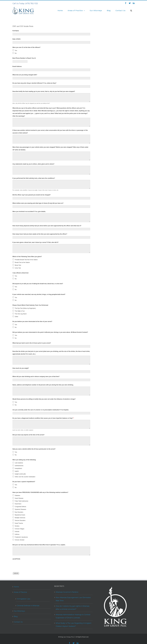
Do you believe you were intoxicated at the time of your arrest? (32, 322)
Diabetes (16, 495)
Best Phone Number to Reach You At (24, 58)
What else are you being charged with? (25, 75)
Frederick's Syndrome (20, 537)
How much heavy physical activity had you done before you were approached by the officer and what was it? (47, 226)
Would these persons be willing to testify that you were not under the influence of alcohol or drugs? (44, 399)
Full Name (16, 31)
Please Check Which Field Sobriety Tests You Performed (30, 305)
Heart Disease (18, 498)
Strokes (16, 526)
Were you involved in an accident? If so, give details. (29, 212)
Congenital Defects (19, 506)
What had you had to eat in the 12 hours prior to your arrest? (32, 343)
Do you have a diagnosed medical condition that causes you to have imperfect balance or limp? (43, 418)
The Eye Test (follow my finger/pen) (24, 308)
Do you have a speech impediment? (24, 482)
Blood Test (17, 265)
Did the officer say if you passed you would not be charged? (32, 195)
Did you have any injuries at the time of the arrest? (29, 435)
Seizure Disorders (19, 520)
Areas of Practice (20, 592)
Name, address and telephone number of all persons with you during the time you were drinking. (43, 385)
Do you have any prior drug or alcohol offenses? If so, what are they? (34, 83)
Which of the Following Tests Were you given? (27, 257)
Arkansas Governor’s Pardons (67, 592)
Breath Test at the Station (21, 262)
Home (16, 587)
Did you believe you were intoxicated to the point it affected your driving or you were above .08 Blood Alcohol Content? (50, 332)
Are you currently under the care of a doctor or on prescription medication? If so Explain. (41, 410)
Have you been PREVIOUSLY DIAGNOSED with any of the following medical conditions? (40, 492)
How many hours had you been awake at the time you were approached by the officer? (40, 234)
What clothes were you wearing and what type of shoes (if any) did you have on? (38, 203)
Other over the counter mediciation (24, 477)
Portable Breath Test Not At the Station (25, 260)
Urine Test (17, 268)
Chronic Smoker (18, 540)
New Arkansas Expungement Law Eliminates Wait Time (73, 599)
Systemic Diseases (19, 509)
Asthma (16, 534)
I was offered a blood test (21, 273)
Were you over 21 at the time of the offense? (27, 47)
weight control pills (19, 474)
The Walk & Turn (19, 311)
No (15, 53)
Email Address (17, 66)
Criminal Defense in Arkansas (28, 606)
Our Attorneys (19, 611)
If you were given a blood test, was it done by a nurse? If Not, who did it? (36, 242)
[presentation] (29, 565)
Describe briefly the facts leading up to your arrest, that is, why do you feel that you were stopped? (44, 91)
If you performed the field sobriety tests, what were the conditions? (34, 178)
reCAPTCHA (16, 559)
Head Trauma (18, 523)
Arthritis (16, 531)
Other (15, 317)
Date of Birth (17, 39)
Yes (15, 50)
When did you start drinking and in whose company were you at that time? (36, 377)
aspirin (16, 471)
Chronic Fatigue (18, 529)
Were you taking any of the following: (24, 460)
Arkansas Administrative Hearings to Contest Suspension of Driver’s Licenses (73, 616)
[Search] (131, 11)
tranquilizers (17, 468)
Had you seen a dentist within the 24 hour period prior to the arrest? (34, 449)
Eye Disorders (18, 512)
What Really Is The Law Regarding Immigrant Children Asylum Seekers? (73, 625)
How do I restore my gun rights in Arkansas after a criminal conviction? (73, 608)
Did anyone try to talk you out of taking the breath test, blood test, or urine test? (38, 284)
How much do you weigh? (21, 368)
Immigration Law (24, 599)
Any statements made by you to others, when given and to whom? (33, 164)
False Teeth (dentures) (20, 501)
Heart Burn (17, 504)
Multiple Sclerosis (19, 518)
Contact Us (18, 622)
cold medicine (18, 463)
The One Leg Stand (20, 314)
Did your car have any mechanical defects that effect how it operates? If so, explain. (39, 545)
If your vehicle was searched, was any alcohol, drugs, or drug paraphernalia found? (39, 294)
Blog (16, 616)
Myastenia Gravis (19, 515)
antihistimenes (18, 466)
